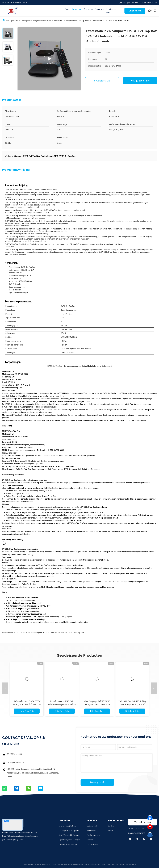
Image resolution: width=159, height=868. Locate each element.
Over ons (100, 9)
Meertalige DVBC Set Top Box (44, 633)
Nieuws (110, 831)
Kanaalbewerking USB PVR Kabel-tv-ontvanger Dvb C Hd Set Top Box (62, 704)
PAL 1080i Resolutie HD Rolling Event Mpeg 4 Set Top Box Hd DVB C (132, 704)
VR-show (88, 9)
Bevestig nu (97, 782)
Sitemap (90, 840)
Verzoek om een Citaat (135, 12)
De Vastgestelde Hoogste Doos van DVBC (36, 21)
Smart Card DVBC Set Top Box (71, 633)
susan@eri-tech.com (15, 762)
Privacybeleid (28, 864)
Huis (7, 21)
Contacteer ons (111, 11)
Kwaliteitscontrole (94, 835)
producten (15, 21)
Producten (77, 9)
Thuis (67, 9)
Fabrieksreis (91, 831)
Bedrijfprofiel (92, 826)
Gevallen (111, 826)
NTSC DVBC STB (22, 633)
